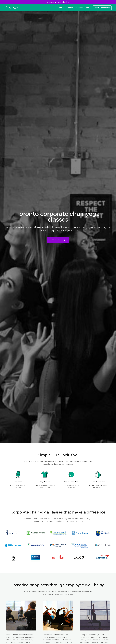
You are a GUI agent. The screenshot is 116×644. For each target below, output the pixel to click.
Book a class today (102, 8)
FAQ (88, 8)
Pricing (62, 8)
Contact (80, 8)
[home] (11, 8)
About (70, 8)
